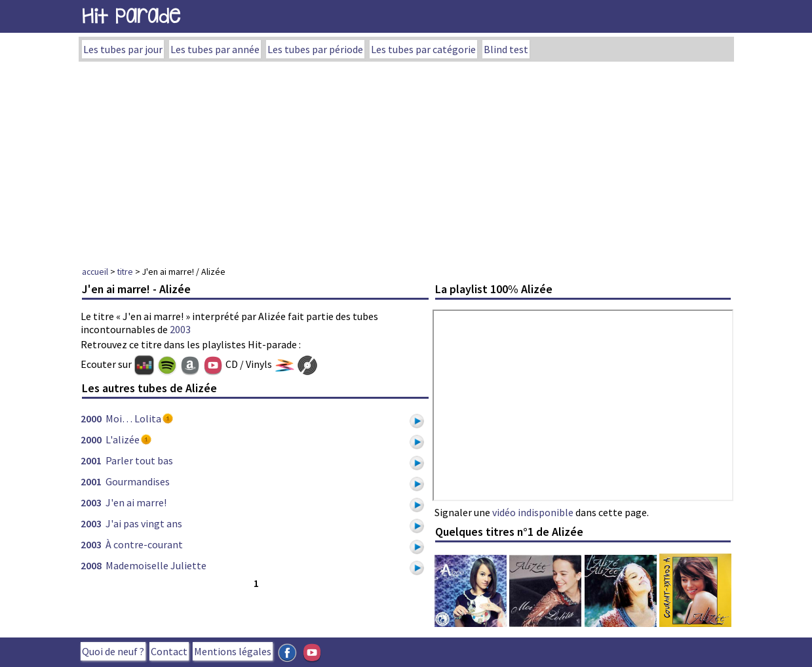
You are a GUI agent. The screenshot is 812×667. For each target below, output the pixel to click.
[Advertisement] (406, 160)
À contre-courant (144, 544)
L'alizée (123, 439)
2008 (91, 565)
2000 (91, 418)
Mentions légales (233, 651)
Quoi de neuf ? (113, 651)
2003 (180, 329)
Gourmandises (138, 481)
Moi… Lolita (133, 418)
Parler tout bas (139, 460)
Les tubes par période (315, 49)
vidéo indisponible (533, 512)
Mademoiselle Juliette (156, 565)
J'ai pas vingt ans (144, 523)
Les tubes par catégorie (423, 49)
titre (125, 272)
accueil (95, 272)
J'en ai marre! (136, 502)
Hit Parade (131, 16)
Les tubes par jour (123, 49)
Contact (169, 651)
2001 (91, 460)
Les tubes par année (215, 49)
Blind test (506, 49)
